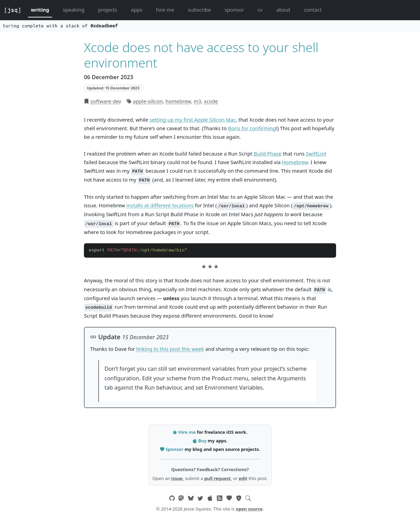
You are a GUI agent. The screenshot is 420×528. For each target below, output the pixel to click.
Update (105, 337)
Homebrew (295, 162)
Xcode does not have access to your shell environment (201, 55)
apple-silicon (148, 101)
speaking (74, 10)
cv (260, 10)
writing (40, 10)
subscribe (200, 10)
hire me (165, 10)
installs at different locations (160, 205)
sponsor (234, 10)
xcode (211, 101)
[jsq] (13, 10)
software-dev (106, 101)
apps (137, 10)
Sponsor (172, 449)
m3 (197, 101)
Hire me (185, 432)
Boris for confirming (252, 128)
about (283, 10)
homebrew (178, 101)
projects (108, 10)
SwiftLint (316, 154)
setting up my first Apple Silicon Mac (193, 120)
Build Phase (267, 154)
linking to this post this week (170, 349)
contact (313, 10)
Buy (200, 441)
